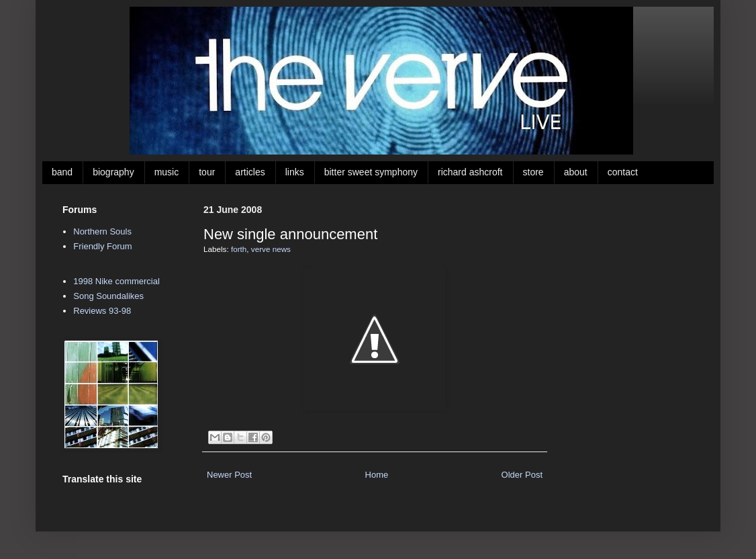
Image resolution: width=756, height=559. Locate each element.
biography (113, 172)
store (533, 172)
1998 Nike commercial (116, 281)
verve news (271, 249)
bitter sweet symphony (371, 172)
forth (239, 249)
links (295, 172)
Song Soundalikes (108, 296)
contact (623, 172)
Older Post (522, 475)
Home (377, 475)
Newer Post (229, 475)
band (62, 172)
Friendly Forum (102, 246)
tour (207, 172)
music (167, 172)
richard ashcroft (470, 172)
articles (250, 172)
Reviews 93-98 (102, 311)
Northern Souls (102, 231)
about (576, 172)
